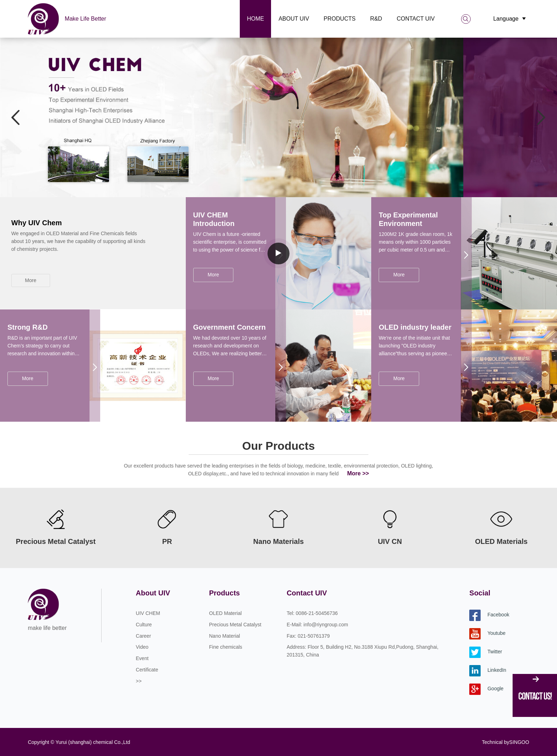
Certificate (147, 670)
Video (142, 647)
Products (340, 19)
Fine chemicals (226, 647)
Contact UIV (416, 19)
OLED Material (226, 613)
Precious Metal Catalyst (235, 625)
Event (142, 658)
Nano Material (225, 636)
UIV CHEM (148, 613)
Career (143, 636)
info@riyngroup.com (326, 625)
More (31, 280)
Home (255, 19)
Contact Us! (535, 696)
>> (139, 681)
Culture (144, 625)
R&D (376, 19)
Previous (16, 117)
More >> (358, 473)
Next (541, 117)
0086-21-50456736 (317, 613)
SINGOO (519, 742)
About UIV (294, 19)
